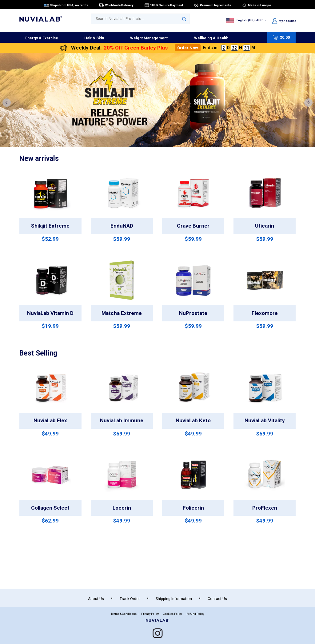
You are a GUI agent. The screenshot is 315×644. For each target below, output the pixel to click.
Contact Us (217, 599)
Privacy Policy (150, 614)
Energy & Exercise (42, 38)
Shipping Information (174, 599)
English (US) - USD (245, 20)
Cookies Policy (172, 614)
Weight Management (149, 38)
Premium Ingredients (212, 5)
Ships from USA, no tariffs (66, 5)
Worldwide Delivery (116, 5)
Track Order (130, 599)
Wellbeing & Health (211, 38)
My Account (284, 21)
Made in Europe (256, 5)
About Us (96, 599)
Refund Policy (195, 614)
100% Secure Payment (164, 5)
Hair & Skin (94, 38)
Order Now (188, 48)
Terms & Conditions (124, 614)
